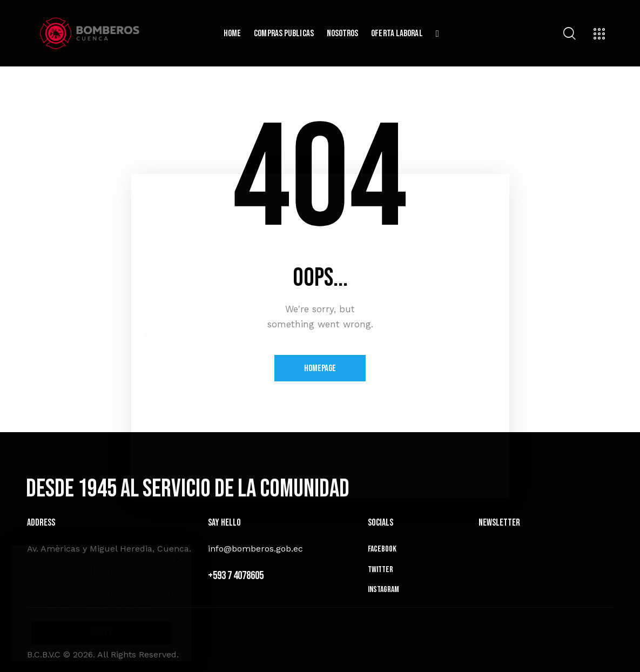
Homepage (320, 368)
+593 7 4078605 (236, 576)
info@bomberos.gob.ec (255, 549)
